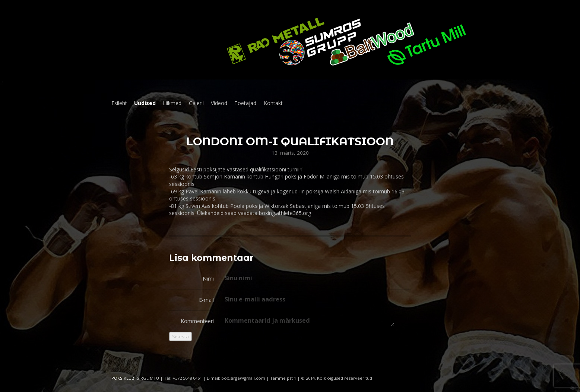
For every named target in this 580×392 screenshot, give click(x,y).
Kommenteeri (197, 321)
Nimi (208, 279)
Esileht (119, 103)
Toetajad (245, 103)
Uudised (145, 103)
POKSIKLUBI (123, 378)
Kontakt (273, 103)
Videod (219, 103)
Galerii (196, 103)
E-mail (206, 300)
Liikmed (172, 103)
